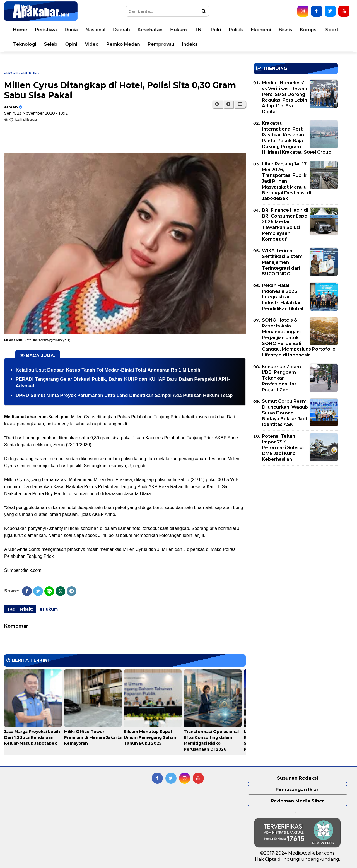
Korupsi (309, 30)
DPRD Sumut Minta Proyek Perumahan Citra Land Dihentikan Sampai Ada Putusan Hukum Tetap (124, 395)
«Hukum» (30, 73)
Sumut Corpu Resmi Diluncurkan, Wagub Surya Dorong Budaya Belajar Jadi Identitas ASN (285, 413)
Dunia (71, 30)
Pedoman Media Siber (297, 801)
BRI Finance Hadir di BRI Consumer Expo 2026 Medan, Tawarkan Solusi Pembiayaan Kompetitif (285, 225)
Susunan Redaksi (297, 778)
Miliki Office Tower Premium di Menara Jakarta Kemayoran (93, 737)
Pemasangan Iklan (298, 789)
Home (20, 30)
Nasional (96, 30)
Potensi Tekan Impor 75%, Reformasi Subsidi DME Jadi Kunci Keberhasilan (283, 448)
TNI (199, 30)
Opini (71, 44)
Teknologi (25, 44)
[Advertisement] (296, 509)
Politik (236, 30)
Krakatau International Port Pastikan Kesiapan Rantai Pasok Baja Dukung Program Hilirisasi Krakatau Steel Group (297, 138)
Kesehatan (150, 30)
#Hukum (49, 609)
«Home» (12, 73)
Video (92, 44)
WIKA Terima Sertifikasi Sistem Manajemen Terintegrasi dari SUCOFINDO (282, 262)
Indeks (190, 44)
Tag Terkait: (20, 609)
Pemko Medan (123, 44)
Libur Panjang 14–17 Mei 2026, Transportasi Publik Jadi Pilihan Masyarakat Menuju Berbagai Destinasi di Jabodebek (286, 181)
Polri (216, 30)
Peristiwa (46, 30)
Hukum (179, 30)
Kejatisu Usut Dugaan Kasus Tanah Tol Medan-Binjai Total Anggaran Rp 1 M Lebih (108, 370)
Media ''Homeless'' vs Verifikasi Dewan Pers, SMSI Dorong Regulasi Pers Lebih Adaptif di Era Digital (284, 97)
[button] (240, 104)
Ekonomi (261, 30)
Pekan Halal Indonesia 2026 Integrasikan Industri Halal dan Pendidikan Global (283, 297)
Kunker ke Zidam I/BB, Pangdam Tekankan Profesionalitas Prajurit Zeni (281, 378)
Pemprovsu (161, 44)
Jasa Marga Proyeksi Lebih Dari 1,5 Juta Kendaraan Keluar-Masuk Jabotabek (32, 737)
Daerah (122, 30)
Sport (332, 30)
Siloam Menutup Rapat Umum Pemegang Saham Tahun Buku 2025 (151, 737)
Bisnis (286, 30)
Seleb (51, 44)
